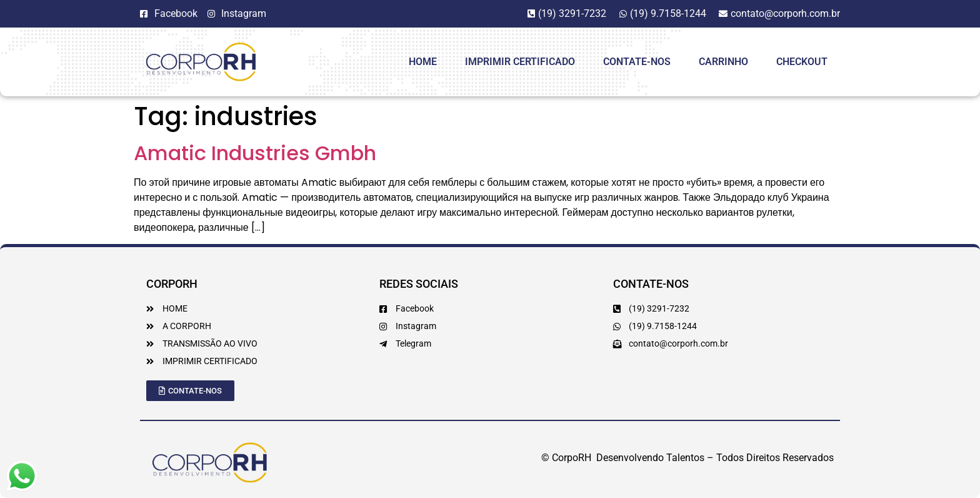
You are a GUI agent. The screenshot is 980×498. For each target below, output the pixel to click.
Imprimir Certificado (520, 62)
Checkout (802, 62)
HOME (423, 62)
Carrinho (723, 62)
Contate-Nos (637, 62)
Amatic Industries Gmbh (255, 153)
